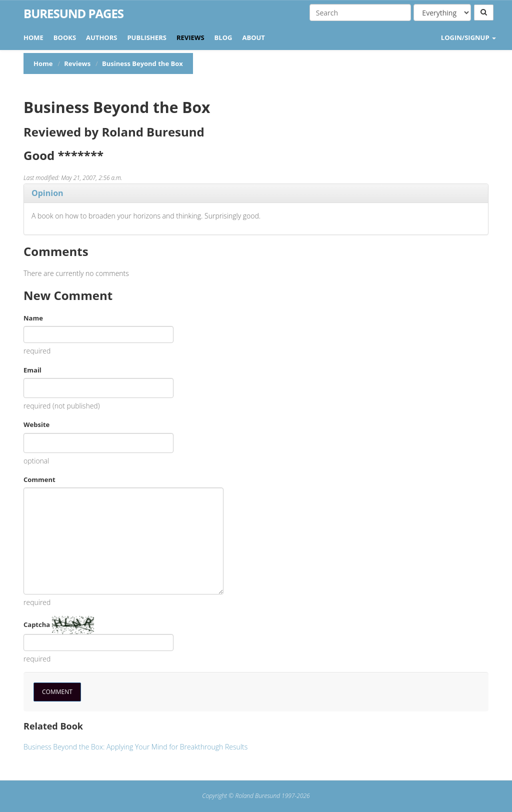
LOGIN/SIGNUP (468, 37)
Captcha (37, 624)
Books (65, 37)
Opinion (47, 193)
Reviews (190, 37)
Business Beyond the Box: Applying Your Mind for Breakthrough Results (135, 747)
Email (32, 370)
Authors (101, 37)
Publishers (147, 37)
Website (36, 424)
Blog (223, 37)
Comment (39, 479)
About (253, 37)
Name (33, 318)
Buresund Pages (73, 13)
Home (33, 37)
